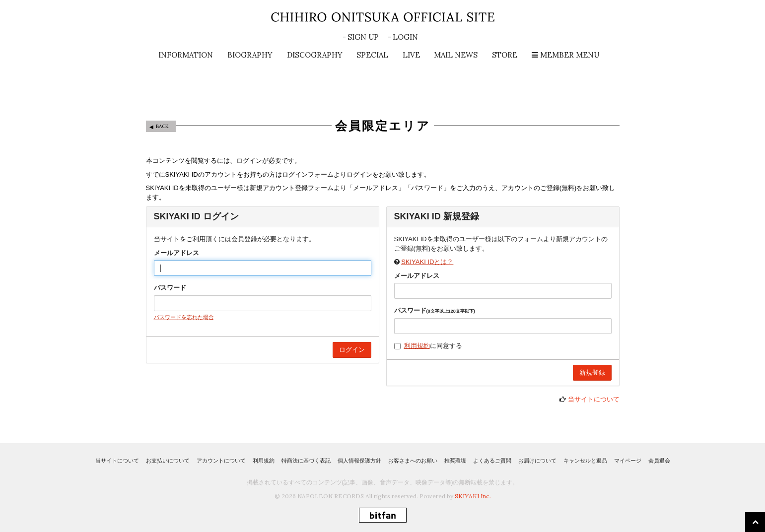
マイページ (628, 461)
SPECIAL (372, 55)
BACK (162, 126)
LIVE (411, 55)
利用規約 (417, 346)
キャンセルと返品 (585, 461)
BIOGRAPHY (250, 55)
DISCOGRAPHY (315, 55)
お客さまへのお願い (413, 461)
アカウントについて (221, 461)
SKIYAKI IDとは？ (427, 262)
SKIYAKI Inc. (473, 496)
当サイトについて (594, 399)
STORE (505, 55)
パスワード (170, 288)
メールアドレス (176, 253)
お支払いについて (168, 461)
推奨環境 (455, 461)
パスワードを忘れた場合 (184, 317)
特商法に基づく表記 (306, 461)
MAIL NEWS (456, 55)
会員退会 (659, 461)
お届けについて (537, 461)
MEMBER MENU (565, 55)
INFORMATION (186, 55)
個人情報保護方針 (359, 461)
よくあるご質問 (492, 461)
